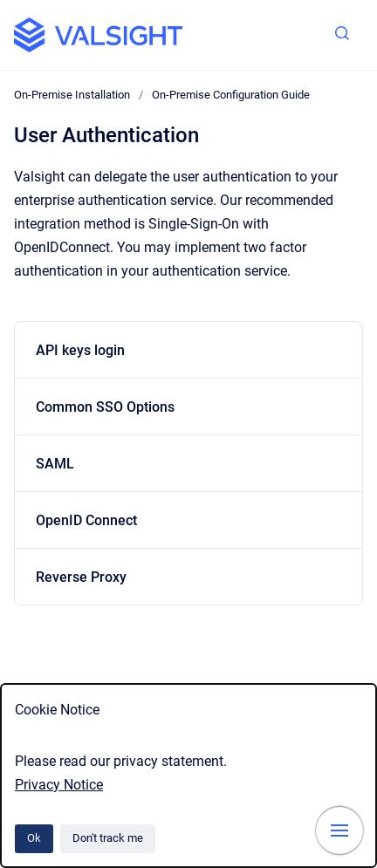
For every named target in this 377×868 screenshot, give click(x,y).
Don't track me (108, 838)
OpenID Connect (86, 520)
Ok (34, 838)
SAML (55, 464)
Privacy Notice (59, 785)
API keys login (80, 350)
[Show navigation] (339, 830)
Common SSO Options (105, 407)
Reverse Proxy (81, 577)
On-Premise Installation (72, 95)
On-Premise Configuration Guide (231, 95)
